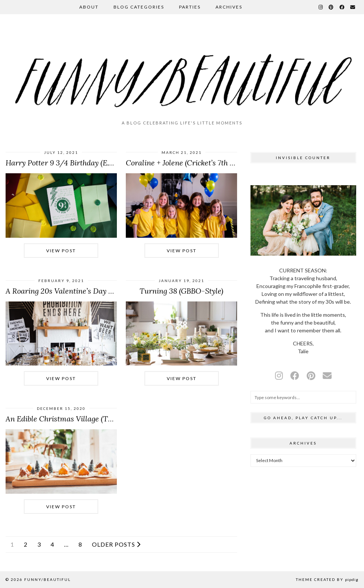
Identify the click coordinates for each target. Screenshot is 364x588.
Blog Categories (139, 7)
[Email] (353, 7)
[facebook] (295, 375)
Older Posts (116, 544)
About (89, 7)
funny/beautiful (47, 579)
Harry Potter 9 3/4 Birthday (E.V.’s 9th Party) (79, 163)
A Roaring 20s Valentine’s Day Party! (67, 291)
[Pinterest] (331, 7)
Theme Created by (327, 579)
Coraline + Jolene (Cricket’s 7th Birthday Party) (203, 163)
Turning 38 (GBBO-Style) (181, 291)
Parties (190, 7)
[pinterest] (311, 375)
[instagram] (279, 375)
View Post (61, 251)
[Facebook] (342, 7)
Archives (229, 7)
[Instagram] (321, 7)
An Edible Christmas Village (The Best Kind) (79, 419)
